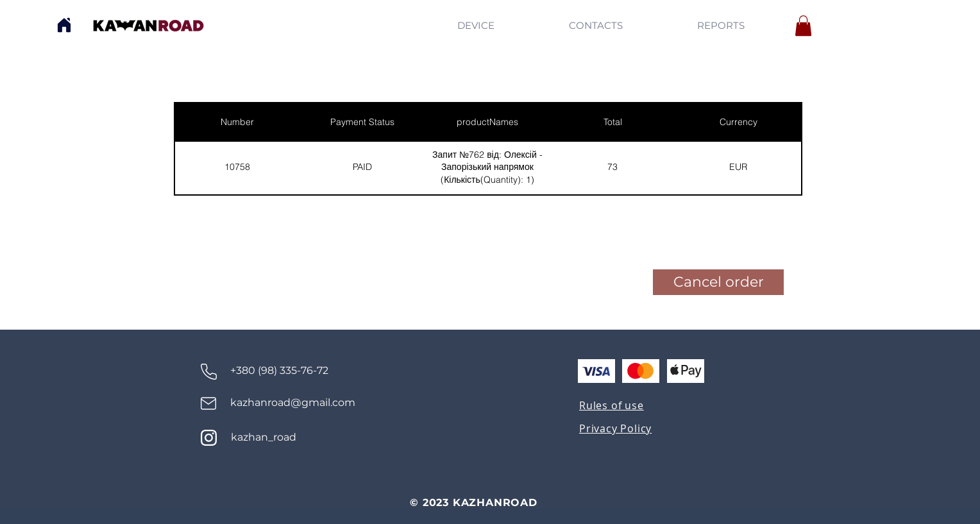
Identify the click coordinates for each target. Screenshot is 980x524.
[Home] (64, 25)
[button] (803, 26)
